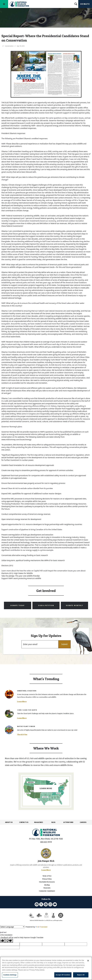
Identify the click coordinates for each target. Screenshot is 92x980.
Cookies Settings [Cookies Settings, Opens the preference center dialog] (10, 975)
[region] (46, 968)
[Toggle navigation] (4, 4)
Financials (47, 888)
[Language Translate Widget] (12, 927)
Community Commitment (47, 891)
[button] (64, 644)
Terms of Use (47, 876)
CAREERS (83, 822)
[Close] (88, 961)
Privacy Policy (47, 879)
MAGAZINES (39, 822)
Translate (41, 927)
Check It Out (22, 735)
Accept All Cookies (63, 975)
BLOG (53, 822)
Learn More (22, 702)
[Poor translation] (9, 941)
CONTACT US (24, 822)
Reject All (81, 975)
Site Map (47, 885)
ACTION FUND (68, 822)
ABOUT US (9, 822)
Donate (85, 4)
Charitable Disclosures (47, 882)
